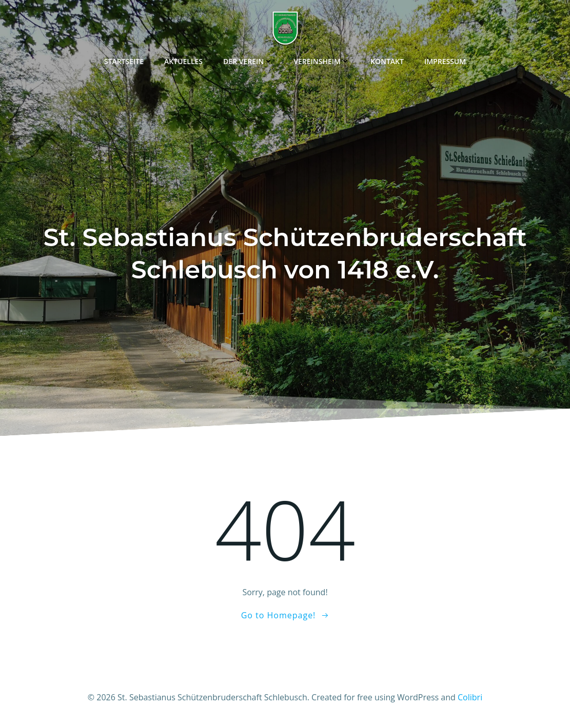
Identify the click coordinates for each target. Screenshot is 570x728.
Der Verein (248, 61)
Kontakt (387, 61)
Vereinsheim (322, 61)
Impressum (445, 61)
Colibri (470, 697)
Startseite (124, 61)
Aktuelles (183, 61)
